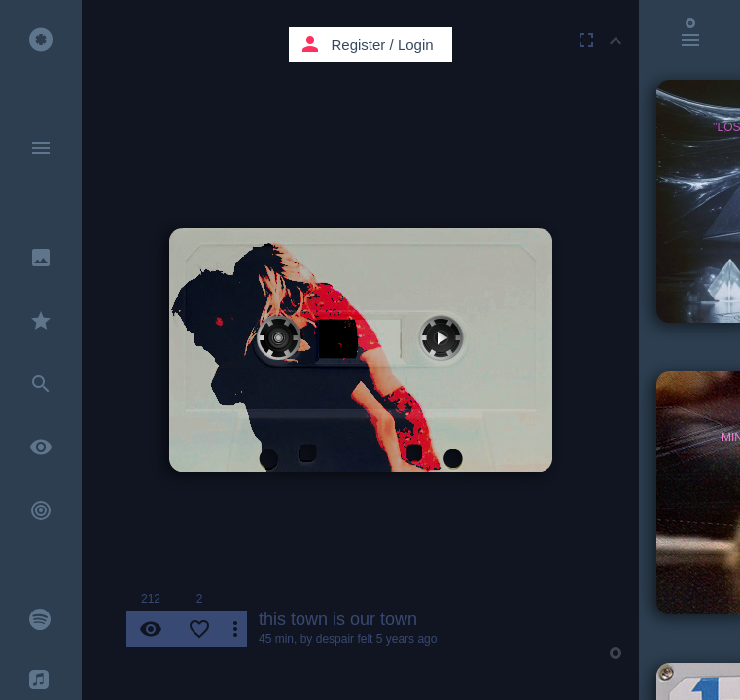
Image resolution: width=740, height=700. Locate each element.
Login (416, 44)
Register (359, 44)
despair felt (345, 639)
